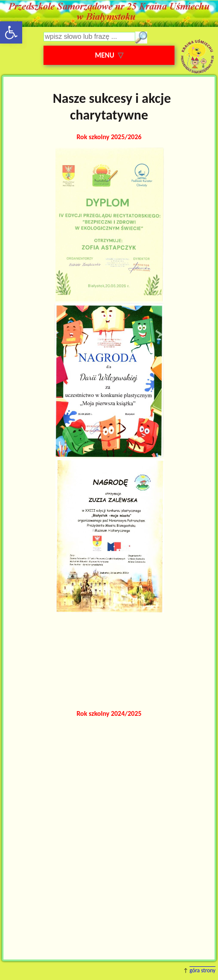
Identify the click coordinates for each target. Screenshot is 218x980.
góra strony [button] (202, 970)
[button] (11, 32)
